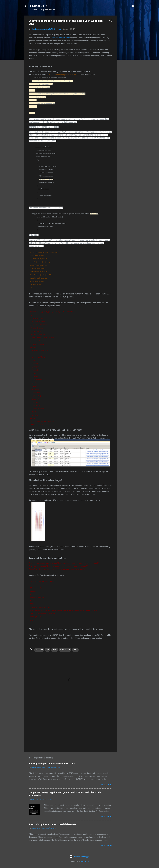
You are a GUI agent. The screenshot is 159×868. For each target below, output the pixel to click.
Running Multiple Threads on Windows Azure (52, 763)
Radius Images (85, 861)
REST (75, 650)
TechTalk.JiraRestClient (60, 38)
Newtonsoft (65, 650)
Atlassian (39, 650)
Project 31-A (39, 6)
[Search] (133, 7)
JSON (55, 650)
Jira (48, 650)
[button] (110, 21)
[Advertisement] (127, 53)
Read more (107, 785)
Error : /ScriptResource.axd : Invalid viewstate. (53, 824)
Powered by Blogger (80, 857)
